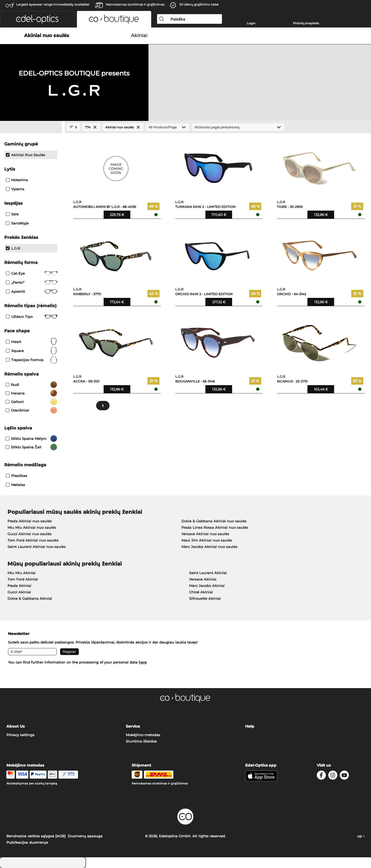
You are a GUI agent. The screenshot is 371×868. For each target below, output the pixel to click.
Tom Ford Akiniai (23, 579)
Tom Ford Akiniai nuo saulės (33, 540)
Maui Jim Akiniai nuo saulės (207, 540)
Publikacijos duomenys (27, 842)
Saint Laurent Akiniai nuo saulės (37, 547)
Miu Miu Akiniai (22, 573)
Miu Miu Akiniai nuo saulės (32, 527)
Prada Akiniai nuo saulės (30, 521)
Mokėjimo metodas (143, 735)
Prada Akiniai (19, 586)
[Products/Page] (168, 127)
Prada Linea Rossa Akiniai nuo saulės (215, 527)
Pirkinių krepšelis (306, 23)
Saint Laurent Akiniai (208, 573)
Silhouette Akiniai (205, 598)
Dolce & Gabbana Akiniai (30, 598)
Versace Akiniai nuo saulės (205, 534)
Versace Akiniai (203, 579)
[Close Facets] (31, 127)
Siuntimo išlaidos (141, 741)
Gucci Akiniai (19, 592)
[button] (37, 19)
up (361, 836)
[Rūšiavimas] (238, 127)
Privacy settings (20, 735)
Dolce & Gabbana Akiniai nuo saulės (214, 521)
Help (250, 726)
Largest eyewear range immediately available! (53, 4)
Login (251, 23)
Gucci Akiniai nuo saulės (30, 534)
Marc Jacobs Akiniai (207, 586)
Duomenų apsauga (85, 836)
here (143, 662)
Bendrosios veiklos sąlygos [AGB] (36, 836)
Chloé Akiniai (201, 592)
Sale (12, 214)
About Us (15, 726)
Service (133, 726)
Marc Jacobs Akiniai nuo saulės (209, 547)
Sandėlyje (17, 223)
